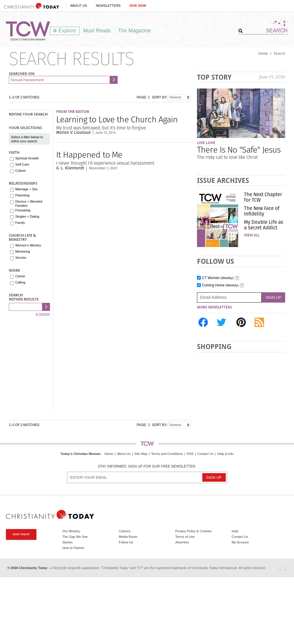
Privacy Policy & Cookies (193, 531)
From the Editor (73, 112)
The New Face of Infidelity (262, 211)
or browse (43, 314)
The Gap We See (75, 537)
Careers (125, 531)
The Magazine (135, 31)
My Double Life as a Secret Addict (264, 225)
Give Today (21, 534)
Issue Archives (223, 180)
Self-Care (22, 164)
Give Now (138, 6)
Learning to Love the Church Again (117, 119)
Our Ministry (71, 531)
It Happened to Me (89, 155)
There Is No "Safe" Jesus (239, 150)
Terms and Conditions (167, 454)
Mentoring (23, 251)
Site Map (141, 454)
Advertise (182, 542)
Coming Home (220, 285)
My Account (240, 542)
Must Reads (97, 31)
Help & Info (225, 454)
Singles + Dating (27, 216)
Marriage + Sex (26, 189)
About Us (79, 6)
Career (20, 276)
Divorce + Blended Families (29, 203)
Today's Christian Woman (80, 454)
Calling (20, 282)
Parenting (22, 195)
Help (235, 531)
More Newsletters (214, 307)
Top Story (214, 77)
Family (20, 223)
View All (252, 235)
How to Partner (73, 548)
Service (21, 258)
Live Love (206, 143)
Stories (67, 542)
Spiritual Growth (27, 158)
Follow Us (126, 542)
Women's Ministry (28, 245)
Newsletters (108, 6)
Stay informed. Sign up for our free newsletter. (147, 467)
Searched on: (22, 74)
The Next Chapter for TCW (263, 197)
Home (263, 53)
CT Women (218, 278)
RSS (190, 454)
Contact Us (205, 454)
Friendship (23, 210)
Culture (21, 171)
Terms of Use (185, 537)
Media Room (128, 537)
